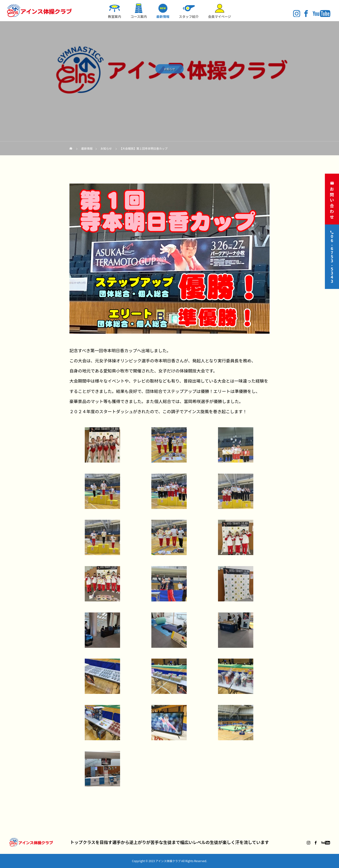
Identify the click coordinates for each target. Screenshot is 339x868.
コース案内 (139, 16)
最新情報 (163, 16)
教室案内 (114, 16)
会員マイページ (220, 16)
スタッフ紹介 (189, 16)
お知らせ (169, 70)
